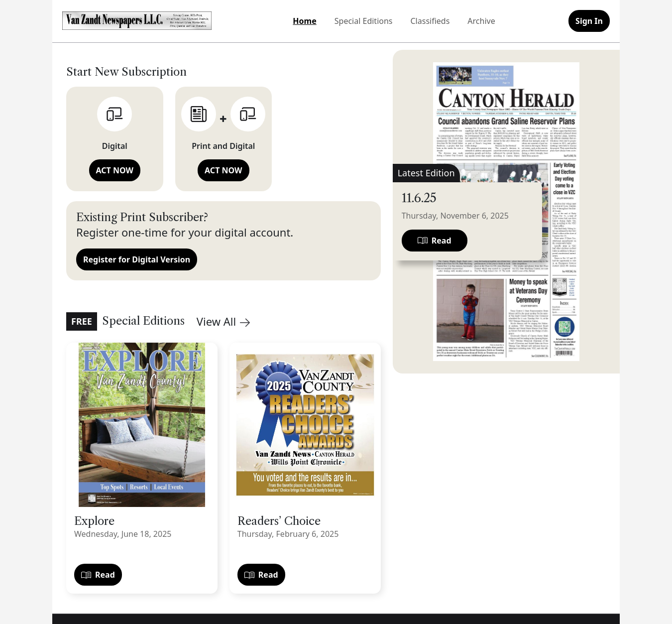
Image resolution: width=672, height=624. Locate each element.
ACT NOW (115, 170)
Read (98, 575)
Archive (481, 21)
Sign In (589, 21)
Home (304, 21)
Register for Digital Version (137, 259)
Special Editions (364, 21)
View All (223, 321)
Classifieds (430, 21)
